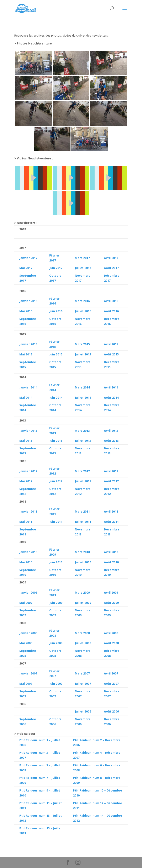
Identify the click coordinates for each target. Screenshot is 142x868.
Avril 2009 (111, 592)
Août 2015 (111, 354)
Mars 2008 (82, 633)
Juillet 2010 (83, 562)
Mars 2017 (82, 258)
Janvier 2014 (28, 387)
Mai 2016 (26, 311)
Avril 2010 (111, 552)
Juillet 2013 (83, 441)
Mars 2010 (82, 552)
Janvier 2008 (28, 633)
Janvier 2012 (28, 471)
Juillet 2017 (83, 268)
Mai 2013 (26, 441)
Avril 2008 (111, 633)
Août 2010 (111, 562)
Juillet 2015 (83, 354)
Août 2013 (111, 441)
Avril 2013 (111, 431)
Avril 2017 (111, 258)
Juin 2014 (56, 398)
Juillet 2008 (83, 643)
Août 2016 (111, 311)
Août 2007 (111, 684)
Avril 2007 (111, 673)
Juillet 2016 (83, 311)
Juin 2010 (56, 562)
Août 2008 (111, 643)
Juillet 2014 (83, 398)
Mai (22, 398)
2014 (28, 398)
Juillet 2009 (83, 603)
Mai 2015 (26, 354)
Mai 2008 (26, 643)
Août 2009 (111, 603)
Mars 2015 (82, 344)
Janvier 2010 (28, 552)
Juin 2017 (56, 268)
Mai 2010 (26, 562)
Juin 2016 (56, 311)
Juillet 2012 (83, 481)
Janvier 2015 (28, 344)
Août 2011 (111, 522)
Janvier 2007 (28, 673)
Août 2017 (111, 268)
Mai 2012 (26, 481)
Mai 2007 (26, 684)
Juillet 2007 (83, 684)
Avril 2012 (111, 471)
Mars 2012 (82, 471)
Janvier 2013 (28, 431)
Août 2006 (111, 711)
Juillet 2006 (83, 711)
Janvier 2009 (28, 592)
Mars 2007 (82, 673)
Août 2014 (111, 398)
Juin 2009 (56, 603)
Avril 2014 (111, 387)
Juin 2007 (56, 684)
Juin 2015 (56, 354)
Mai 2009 (26, 603)
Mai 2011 (26, 522)
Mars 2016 (82, 301)
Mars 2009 (82, 592)
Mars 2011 (82, 511)
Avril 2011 (111, 511)
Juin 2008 (56, 643)
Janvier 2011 (28, 511)
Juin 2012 (56, 481)
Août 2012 (111, 481)
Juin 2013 (56, 441)
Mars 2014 (82, 387)
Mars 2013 (82, 431)
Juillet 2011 (83, 522)
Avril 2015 (111, 344)
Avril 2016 (111, 301)
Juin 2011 (56, 522)
